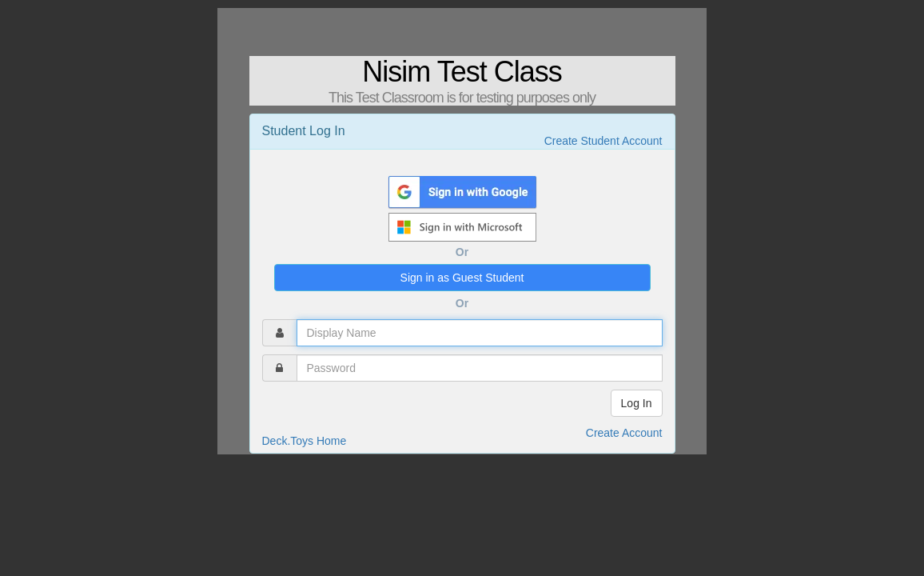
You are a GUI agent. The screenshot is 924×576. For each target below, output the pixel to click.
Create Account (624, 433)
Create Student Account (603, 141)
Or (462, 252)
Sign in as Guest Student (462, 278)
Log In (637, 403)
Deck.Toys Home (305, 441)
